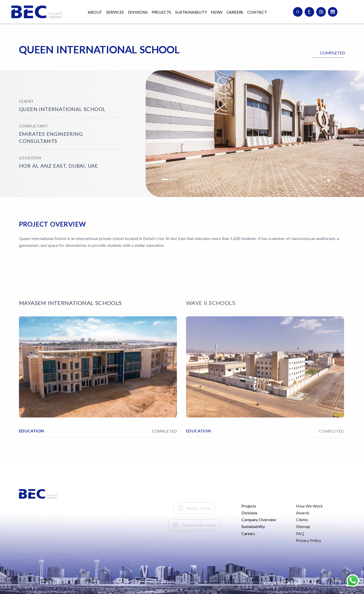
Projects (161, 12)
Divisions (138, 12)
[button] (328, 180)
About (95, 12)
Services (115, 12)
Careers (235, 12)
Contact (257, 12)
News (217, 12)
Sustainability (191, 12)
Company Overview (251, 520)
